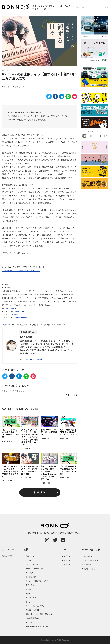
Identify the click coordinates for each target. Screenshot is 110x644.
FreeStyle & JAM (32, 610)
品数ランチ (30, 556)
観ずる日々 (19, 87)
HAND (28, 593)
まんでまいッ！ (32, 622)
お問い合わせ (90, 569)
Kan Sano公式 (11, 308)
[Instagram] (47, 540)
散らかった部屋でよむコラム (37, 581)
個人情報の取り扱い (92, 560)
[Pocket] (75, 96)
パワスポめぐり (32, 565)
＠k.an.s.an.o (20, 311)
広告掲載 (88, 565)
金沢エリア (68, 560)
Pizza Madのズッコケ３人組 (37, 627)
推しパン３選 (31, 598)
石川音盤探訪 (31, 577)
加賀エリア (68, 565)
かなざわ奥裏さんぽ (34, 618)
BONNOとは (89, 556)
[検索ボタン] (106, 7)
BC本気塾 (29, 573)
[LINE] (68, 96)
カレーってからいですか (35, 606)
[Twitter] (49, 96)
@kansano (16, 314)
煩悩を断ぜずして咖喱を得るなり (39, 614)
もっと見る (72, 395)
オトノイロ (30, 602)
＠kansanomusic (22, 317)
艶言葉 (28, 589)
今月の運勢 (30, 585)
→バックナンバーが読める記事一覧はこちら (21, 271)
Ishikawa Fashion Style (35, 569)
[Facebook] (55, 96)
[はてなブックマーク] (62, 96)
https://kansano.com (33, 359)
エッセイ (7, 87)
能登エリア (68, 556)
